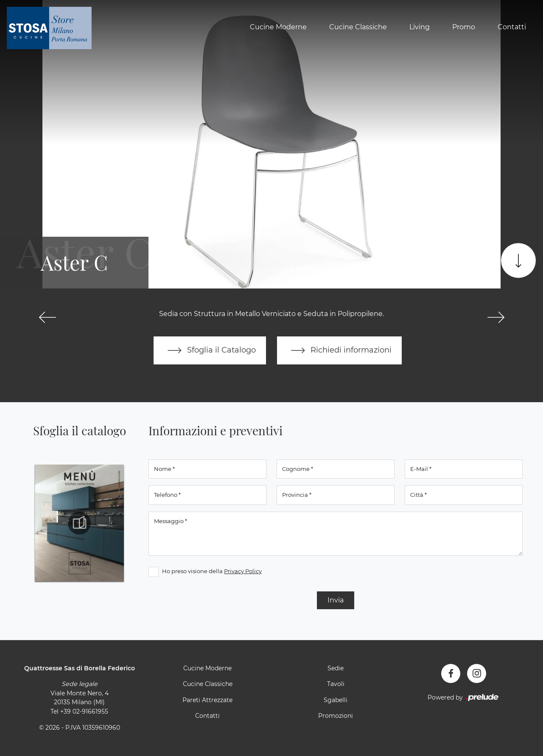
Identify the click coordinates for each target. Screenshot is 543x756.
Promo (464, 27)
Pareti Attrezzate (207, 700)
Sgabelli (336, 700)
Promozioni (336, 716)
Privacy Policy (243, 571)
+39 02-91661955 (84, 711)
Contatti (512, 27)
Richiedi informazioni (339, 350)
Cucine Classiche (358, 27)
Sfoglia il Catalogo (210, 350)
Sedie (336, 668)
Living (420, 27)
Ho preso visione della (212, 571)
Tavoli (336, 684)
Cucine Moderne (278, 27)
